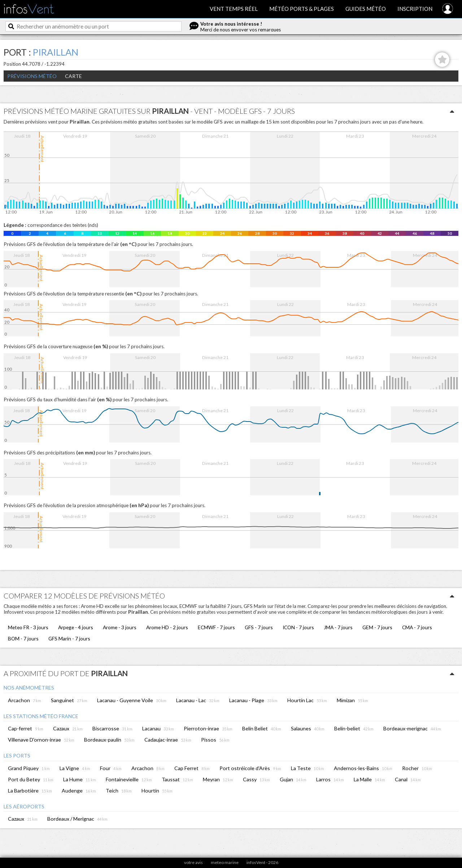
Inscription (415, 9)
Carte (73, 76)
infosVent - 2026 (262, 862)
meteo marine (225, 862)
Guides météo (366, 9)
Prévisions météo (32, 76)
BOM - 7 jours (23, 638)
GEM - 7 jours (377, 627)
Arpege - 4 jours (76, 627)
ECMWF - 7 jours (216, 627)
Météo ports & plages (302, 9)
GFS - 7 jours (259, 627)
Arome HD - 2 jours (167, 627)
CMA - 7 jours (417, 627)
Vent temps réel (234, 9)
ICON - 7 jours (298, 627)
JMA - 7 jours (338, 627)
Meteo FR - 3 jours (28, 627)
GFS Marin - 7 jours (69, 638)
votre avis (193, 862)
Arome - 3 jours (120, 627)
